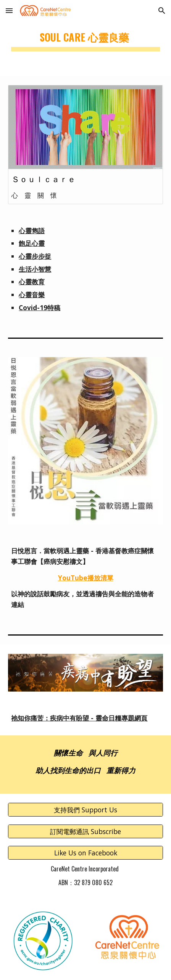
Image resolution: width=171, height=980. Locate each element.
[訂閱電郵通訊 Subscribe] (85, 831)
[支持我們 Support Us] (85, 810)
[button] (9, 10)
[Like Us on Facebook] (85, 853)
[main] (85, 38)
